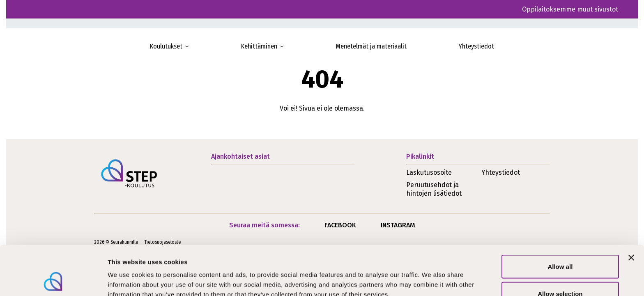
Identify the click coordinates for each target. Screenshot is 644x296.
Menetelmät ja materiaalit (371, 46)
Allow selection (560, 247)
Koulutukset (166, 46)
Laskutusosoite (429, 172)
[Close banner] (631, 211)
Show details (431, 275)
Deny (560, 274)
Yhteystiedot (476, 46)
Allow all (560, 220)
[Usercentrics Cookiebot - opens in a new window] (53, 280)
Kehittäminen (259, 46)
